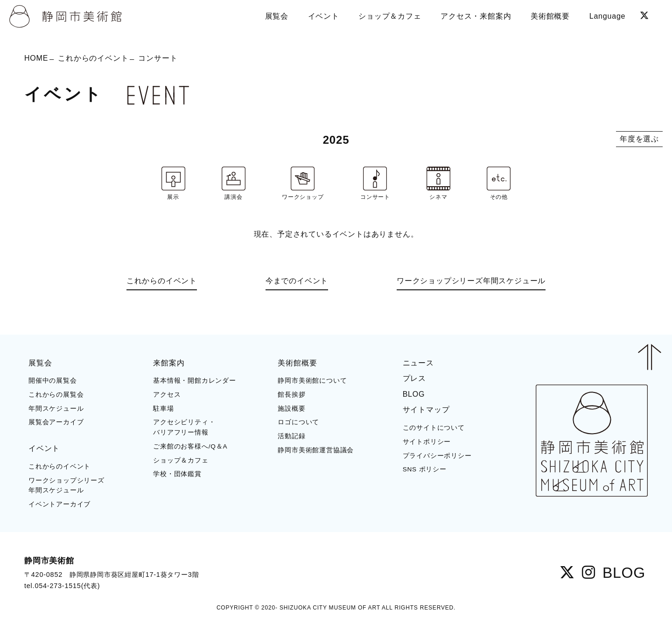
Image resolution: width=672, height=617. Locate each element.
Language (608, 16)
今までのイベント (297, 281)
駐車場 (163, 409)
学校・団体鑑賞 (177, 474)
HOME (36, 58)
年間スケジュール (56, 409)
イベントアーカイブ (59, 504)
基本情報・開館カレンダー (195, 381)
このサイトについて (434, 428)
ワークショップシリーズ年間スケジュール (471, 281)
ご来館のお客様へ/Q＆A (190, 446)
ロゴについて (298, 422)
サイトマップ (426, 410)
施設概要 (291, 409)
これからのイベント (93, 58)
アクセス (167, 395)
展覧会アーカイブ (56, 422)
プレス (414, 378)
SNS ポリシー (425, 469)
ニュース (418, 363)
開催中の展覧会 (53, 381)
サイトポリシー (427, 442)
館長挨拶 (291, 395)
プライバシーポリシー (437, 456)
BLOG (414, 394)
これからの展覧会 (56, 395)
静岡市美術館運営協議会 (316, 450)
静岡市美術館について (312, 381)
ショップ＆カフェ (181, 460)
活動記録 (291, 436)
